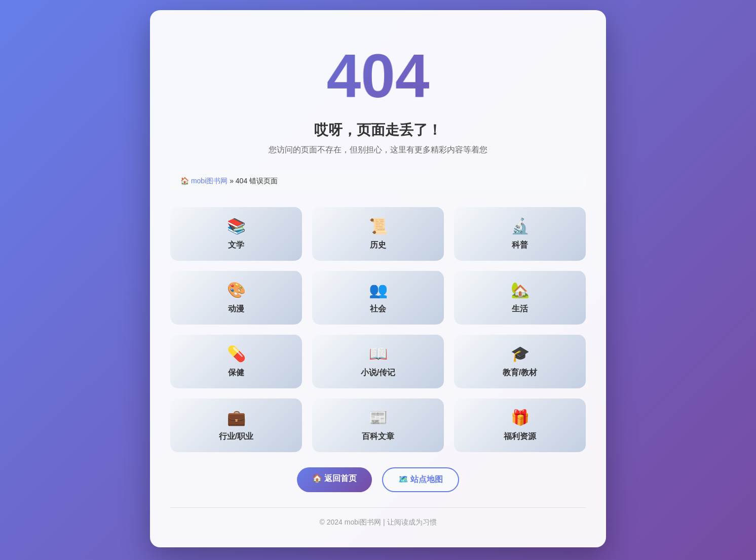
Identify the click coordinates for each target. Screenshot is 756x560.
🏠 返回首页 (334, 478)
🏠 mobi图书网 (204, 181)
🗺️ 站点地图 (421, 479)
